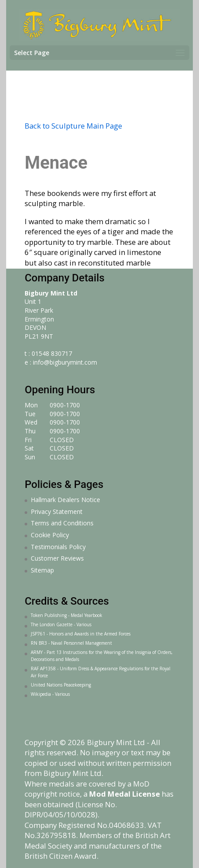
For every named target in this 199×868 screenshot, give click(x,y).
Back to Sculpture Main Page (73, 126)
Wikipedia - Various (50, 694)
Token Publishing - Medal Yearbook (67, 615)
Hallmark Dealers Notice (65, 500)
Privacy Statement (57, 512)
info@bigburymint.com (65, 362)
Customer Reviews (57, 558)
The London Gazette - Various (61, 624)
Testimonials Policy (58, 547)
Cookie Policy (50, 535)
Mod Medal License (125, 794)
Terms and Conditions (62, 523)
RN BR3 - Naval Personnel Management (71, 643)
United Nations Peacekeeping (61, 685)
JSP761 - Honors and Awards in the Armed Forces (81, 634)
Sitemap (42, 570)
